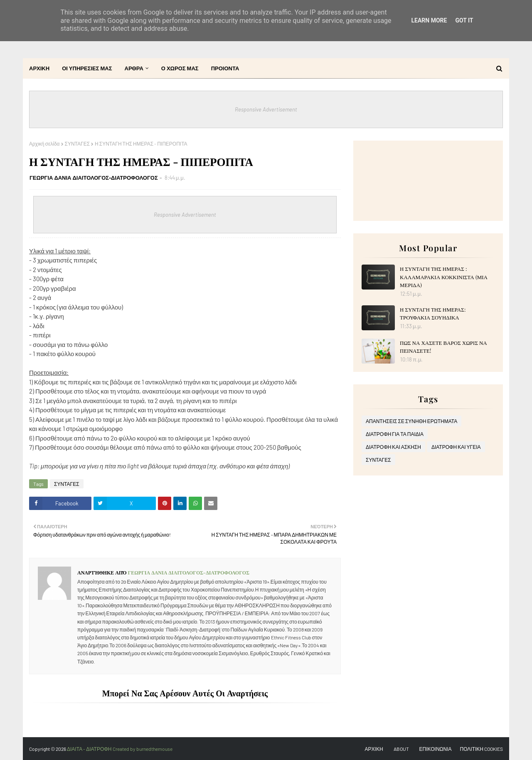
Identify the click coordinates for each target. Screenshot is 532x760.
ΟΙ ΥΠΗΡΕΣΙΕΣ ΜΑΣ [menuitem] (87, 68)
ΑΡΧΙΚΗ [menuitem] (39, 68)
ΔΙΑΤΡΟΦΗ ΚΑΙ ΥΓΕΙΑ (456, 447)
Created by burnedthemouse (143, 749)
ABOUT (401, 749)
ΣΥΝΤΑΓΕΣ (78, 144)
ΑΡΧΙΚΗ (374, 749)
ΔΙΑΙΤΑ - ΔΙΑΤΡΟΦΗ (90, 749)
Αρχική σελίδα (44, 144)
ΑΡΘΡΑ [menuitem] (134, 68)
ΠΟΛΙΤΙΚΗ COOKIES (482, 749)
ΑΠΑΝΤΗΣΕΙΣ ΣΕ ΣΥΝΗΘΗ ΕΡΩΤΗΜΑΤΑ (411, 421)
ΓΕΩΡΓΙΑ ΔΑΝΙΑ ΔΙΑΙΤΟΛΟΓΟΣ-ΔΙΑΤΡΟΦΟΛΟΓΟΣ (94, 178)
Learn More (429, 20)
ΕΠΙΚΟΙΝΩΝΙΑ (436, 749)
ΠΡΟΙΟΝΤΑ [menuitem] (225, 68)
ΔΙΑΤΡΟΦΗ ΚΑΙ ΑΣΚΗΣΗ (393, 447)
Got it (464, 20)
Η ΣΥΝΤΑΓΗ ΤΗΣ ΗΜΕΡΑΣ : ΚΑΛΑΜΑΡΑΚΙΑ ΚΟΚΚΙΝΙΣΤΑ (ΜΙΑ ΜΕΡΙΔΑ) (444, 277)
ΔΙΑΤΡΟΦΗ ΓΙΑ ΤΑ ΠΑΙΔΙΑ (395, 434)
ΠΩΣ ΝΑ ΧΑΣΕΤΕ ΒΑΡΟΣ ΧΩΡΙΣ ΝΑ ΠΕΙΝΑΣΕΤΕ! (443, 347)
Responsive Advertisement (266, 109)
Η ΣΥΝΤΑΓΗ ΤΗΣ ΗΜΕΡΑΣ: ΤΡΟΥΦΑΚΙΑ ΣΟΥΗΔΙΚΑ (433, 313)
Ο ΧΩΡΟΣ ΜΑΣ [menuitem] (180, 68)
